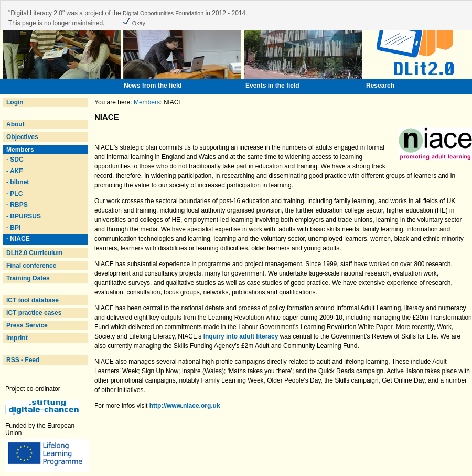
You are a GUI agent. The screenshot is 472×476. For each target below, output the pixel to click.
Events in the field (272, 86)
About (15, 124)
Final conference (31, 266)
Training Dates (28, 278)
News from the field (153, 86)
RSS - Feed (23, 360)
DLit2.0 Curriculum (34, 253)
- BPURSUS (24, 216)
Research (380, 86)
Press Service (27, 325)
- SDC (15, 160)
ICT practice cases (34, 313)
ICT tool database (33, 300)
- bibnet (18, 182)
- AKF (15, 171)
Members (20, 150)
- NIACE (18, 239)
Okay (134, 23)
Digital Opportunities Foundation (163, 13)
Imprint (17, 338)
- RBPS (17, 205)
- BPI (13, 228)
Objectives (22, 137)
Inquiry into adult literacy (241, 336)
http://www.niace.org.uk (185, 406)
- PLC (14, 194)
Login (15, 102)
